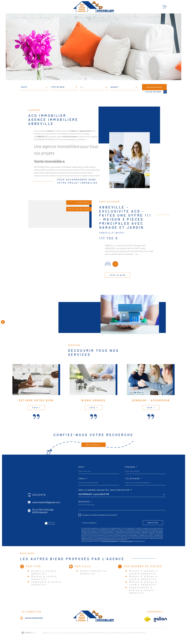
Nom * (82, 467)
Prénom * (131, 467)
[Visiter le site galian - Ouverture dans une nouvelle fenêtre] (160, 619)
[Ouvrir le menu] (165, 7)
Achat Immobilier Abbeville (94, 572)
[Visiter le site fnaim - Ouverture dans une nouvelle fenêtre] (147, 619)
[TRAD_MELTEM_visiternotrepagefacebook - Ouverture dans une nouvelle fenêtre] (3, 322)
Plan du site (99, 633)
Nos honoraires (88, 633)
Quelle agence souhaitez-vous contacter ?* (105, 490)
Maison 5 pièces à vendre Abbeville (143, 578)
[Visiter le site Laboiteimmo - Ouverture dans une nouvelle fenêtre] (29, 633)
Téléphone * (134, 479)
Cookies (144, 633)
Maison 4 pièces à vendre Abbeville (143, 572)
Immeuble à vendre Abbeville (46, 583)
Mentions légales (110, 633)
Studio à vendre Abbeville (44, 572)
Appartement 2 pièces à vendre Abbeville (142, 590)
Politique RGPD (135, 633)
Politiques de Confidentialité (109, 541)
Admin (119, 633)
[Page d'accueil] (94, 7)
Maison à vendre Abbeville (44, 578)
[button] (46, 523)
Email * (83, 479)
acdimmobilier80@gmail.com (46, 502)
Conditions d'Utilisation (127, 541)
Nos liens (125, 633)
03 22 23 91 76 (39, 495)
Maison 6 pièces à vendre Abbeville (143, 583)
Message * (85, 502)
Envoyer (153, 523)
